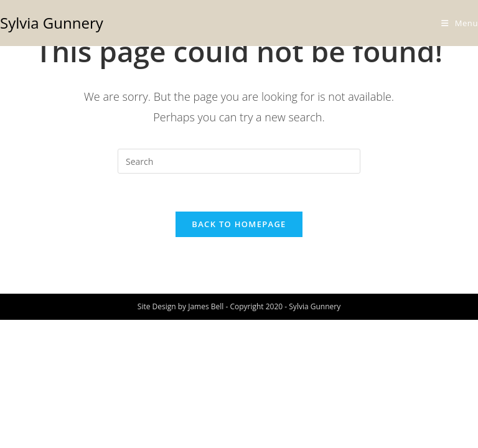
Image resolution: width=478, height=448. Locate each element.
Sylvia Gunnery (52, 23)
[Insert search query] (239, 161)
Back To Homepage (239, 224)
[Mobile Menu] (460, 23)
